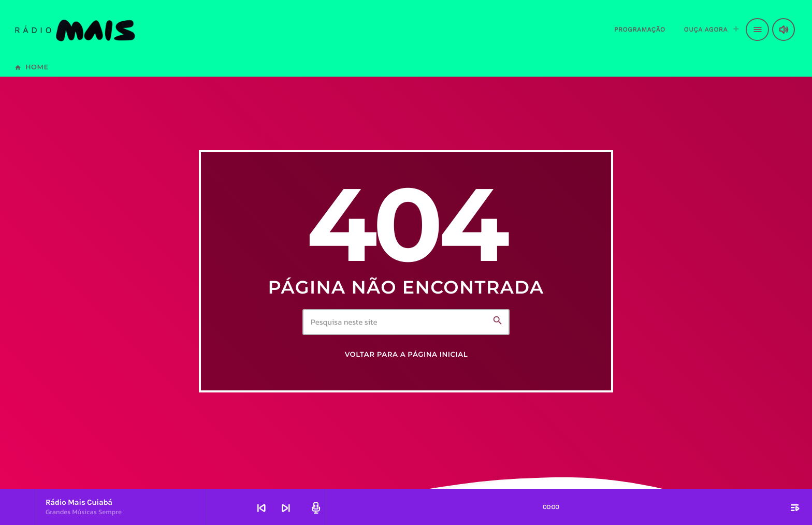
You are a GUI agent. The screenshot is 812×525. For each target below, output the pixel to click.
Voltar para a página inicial (407, 355)
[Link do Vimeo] (74, 30)
